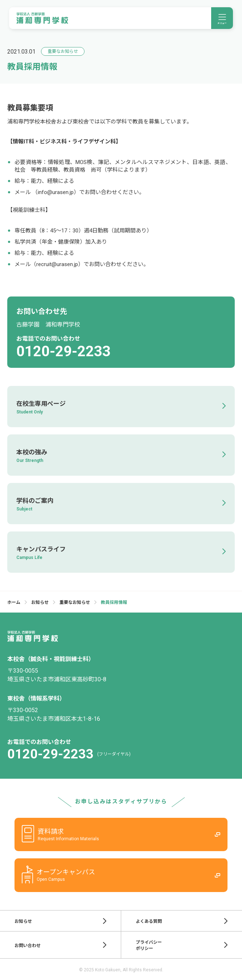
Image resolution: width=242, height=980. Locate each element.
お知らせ (40, 602)
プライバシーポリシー (182, 945)
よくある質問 (182, 921)
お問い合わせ (60, 945)
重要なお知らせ (75, 602)
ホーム (14, 602)
